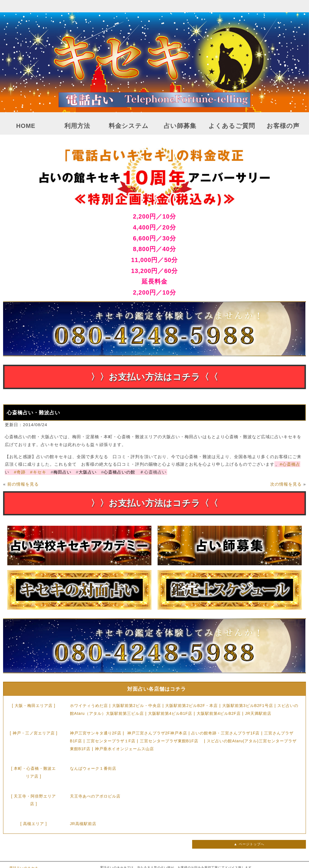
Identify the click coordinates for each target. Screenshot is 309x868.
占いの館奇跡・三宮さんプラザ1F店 (225, 733)
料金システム (129, 126)
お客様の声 (283, 126)
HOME (26, 126)
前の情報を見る (23, 484)
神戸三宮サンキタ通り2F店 (96, 733)
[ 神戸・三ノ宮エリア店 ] (34, 733)
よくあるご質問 (232, 126)
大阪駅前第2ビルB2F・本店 (191, 706)
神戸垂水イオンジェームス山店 (124, 749)
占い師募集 (180, 126)
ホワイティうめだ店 (89, 706)
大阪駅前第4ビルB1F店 (170, 713)
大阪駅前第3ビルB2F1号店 (248, 706)
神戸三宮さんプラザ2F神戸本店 (157, 733)
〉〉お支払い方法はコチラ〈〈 (154, 377)
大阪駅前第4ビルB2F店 (219, 713)
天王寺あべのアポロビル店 (95, 796)
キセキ (38, 472)
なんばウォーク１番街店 (93, 768)
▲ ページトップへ (249, 844)
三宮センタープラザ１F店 (111, 741)
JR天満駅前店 (258, 713)
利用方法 (77, 126)
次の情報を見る (286, 484)
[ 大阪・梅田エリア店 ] (33, 706)
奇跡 (20, 472)
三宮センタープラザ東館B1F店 (171, 741)
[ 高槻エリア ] (33, 824)
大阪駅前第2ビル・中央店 (137, 706)
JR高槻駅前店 (83, 824)
